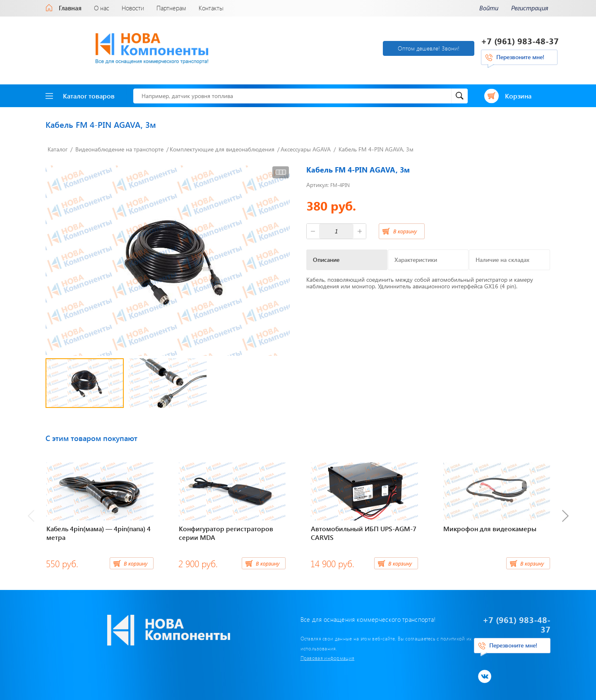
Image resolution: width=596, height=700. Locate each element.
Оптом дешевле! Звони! (338, 46)
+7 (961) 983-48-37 (520, 39)
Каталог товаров (80, 92)
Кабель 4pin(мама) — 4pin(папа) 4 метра (99, 529)
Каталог (58, 145)
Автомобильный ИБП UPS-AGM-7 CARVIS (364, 529)
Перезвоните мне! (520, 55)
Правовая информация (246, 645)
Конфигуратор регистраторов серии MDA (226, 529)
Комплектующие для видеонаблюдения (222, 145)
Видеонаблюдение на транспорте (119, 145)
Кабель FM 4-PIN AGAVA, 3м (376, 145)
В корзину (405, 227)
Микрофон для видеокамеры (490, 525)
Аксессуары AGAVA (306, 145)
